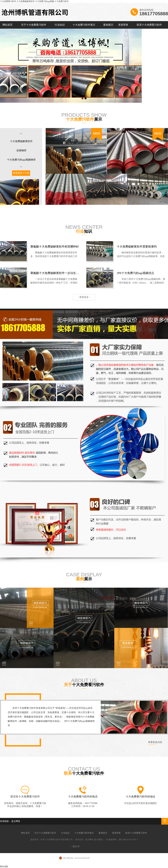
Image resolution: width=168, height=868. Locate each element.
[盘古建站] (98, 840)
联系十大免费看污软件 (149, 25)
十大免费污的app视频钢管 (21, 160)
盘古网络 (16, 821)
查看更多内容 (155, 742)
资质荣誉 (123, 25)
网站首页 (8, 25)
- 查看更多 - (84, 297)
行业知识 (60, 25)
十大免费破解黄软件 (21, 141)
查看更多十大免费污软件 (21, 176)
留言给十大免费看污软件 (25, 797)
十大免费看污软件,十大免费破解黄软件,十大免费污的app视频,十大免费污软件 (34, 1)
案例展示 (108, 25)
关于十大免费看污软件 (34, 25)
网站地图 (4, 866)
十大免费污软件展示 (84, 25)
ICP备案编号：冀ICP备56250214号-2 (122, 840)
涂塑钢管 (21, 150)
